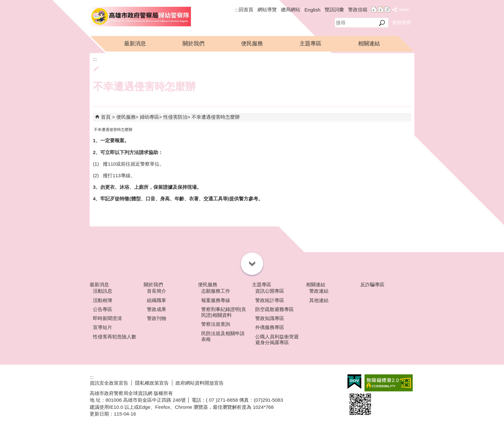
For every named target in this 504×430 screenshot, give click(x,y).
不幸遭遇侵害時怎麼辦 (216, 117)
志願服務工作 (216, 291)
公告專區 (103, 309)
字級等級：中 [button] (381, 9)
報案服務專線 (216, 300)
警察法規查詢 (216, 324)
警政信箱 (358, 9)
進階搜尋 (401, 22)
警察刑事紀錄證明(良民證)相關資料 (224, 312)
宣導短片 (103, 327)
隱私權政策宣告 (152, 383)
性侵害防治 (175, 117)
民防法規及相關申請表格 (223, 336)
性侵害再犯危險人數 (115, 337)
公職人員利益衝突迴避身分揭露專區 (277, 339)
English (312, 10)
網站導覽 (267, 9)
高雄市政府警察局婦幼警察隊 (140, 16)
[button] (382, 23)
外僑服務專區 (270, 327)
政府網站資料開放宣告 (200, 383)
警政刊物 (157, 318)
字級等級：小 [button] (374, 9)
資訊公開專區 (270, 291)
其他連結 (319, 300)
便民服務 (252, 44)
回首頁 (246, 9)
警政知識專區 (270, 318)
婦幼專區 (149, 117)
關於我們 (194, 44)
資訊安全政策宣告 (109, 383)
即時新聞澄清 (107, 318)
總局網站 (291, 9)
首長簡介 (157, 291)
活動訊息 (103, 291)
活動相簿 (103, 300)
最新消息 (135, 44)
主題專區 (310, 44)
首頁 (106, 117)
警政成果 (157, 309)
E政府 (354, 382)
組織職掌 (157, 300)
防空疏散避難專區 (274, 309)
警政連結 (319, 291)
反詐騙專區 (372, 284)
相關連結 (369, 44)
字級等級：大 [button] (387, 9)
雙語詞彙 (334, 9)
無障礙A (389, 383)
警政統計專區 (270, 300)
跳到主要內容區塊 (3, 3)
